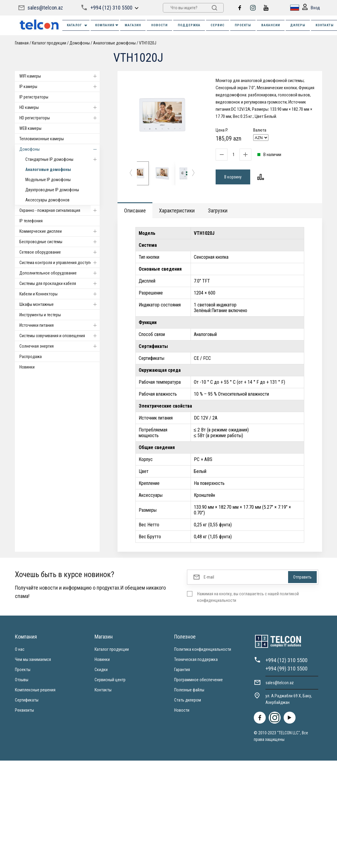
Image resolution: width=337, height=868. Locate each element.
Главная (22, 43)
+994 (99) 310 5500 (286, 669)
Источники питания (59, 325)
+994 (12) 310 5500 (111, 8)
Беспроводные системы (59, 242)
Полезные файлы (189, 690)
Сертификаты (27, 700)
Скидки (101, 670)
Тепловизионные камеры (42, 139)
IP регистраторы (34, 97)
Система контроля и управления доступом (59, 263)
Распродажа (31, 357)
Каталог (77, 26)
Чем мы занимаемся (33, 659)
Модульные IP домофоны (48, 180)
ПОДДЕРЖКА (189, 25)
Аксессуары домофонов (47, 200)
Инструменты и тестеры (40, 315)
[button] (131, 174)
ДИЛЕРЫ (298, 25)
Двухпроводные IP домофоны (52, 190)
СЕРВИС (218, 25)
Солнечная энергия (59, 346)
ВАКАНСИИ (271, 25)
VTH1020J (148, 43)
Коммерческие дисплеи (59, 231)
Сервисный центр (110, 680)
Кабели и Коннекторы (59, 294)
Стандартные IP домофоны (62, 159)
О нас (20, 649)
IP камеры (59, 87)
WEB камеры (30, 128)
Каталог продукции (49, 43)
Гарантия (182, 670)
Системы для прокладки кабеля (59, 283)
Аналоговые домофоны (114, 43)
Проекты (23, 670)
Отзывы (22, 680)
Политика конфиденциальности (203, 649)
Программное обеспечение (198, 680)
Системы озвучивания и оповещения (59, 336)
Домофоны (80, 43)
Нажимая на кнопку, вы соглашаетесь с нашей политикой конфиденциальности (248, 597)
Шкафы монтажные (59, 304)
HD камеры (59, 107)
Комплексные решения (35, 690)
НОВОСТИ (159, 25)
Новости (182, 710)
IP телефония (31, 221)
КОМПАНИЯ (107, 25)
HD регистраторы (59, 118)
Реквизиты (24, 710)
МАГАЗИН (133, 25)
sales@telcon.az (45, 8)
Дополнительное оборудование (59, 273)
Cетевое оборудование (59, 252)
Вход (311, 8)
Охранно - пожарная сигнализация (59, 210)
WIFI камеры (59, 76)
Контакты (103, 690)
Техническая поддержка (196, 659)
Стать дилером (188, 700)
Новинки (27, 367)
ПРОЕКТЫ (243, 25)
